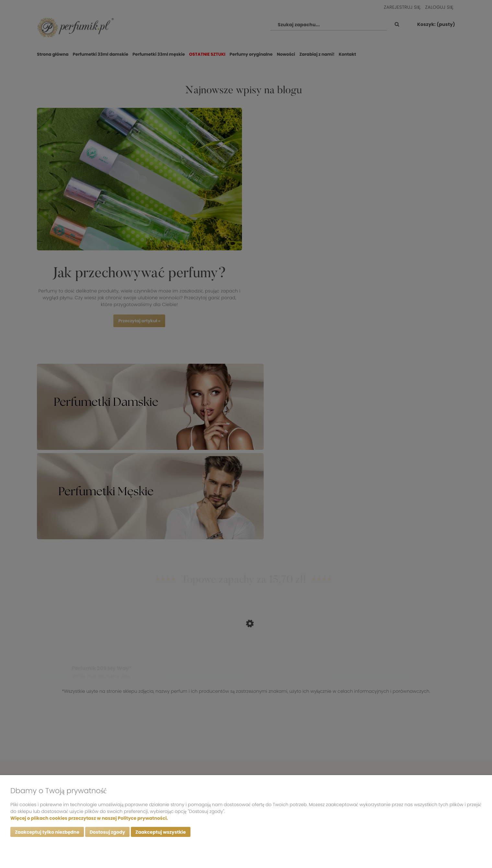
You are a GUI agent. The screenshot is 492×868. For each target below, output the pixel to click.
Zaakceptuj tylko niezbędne (47, 832)
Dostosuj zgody (108, 832)
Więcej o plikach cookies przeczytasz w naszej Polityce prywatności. (89, 818)
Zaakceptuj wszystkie (160, 832)
